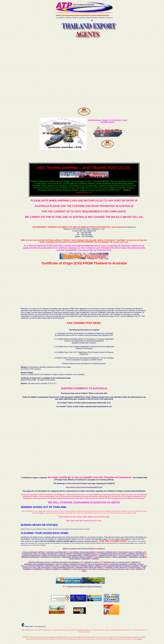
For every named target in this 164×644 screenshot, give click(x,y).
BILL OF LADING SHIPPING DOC (46, 554)
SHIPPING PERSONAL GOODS (39, 562)
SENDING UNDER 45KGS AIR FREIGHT (90, 567)
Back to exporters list (72, 549)
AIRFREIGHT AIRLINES (137, 557)
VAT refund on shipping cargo (99, 569)
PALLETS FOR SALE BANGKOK (33, 566)
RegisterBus (106, 15)
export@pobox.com (40, 626)
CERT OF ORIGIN (66, 554)
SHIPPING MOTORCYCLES (31, 555)
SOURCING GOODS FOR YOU (80, 564)
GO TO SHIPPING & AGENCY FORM (132, 555)
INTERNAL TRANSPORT (137, 554)
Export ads (94, 15)
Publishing (100, 15)
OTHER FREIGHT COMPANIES (79, 559)
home (85, 549)
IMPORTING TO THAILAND (51, 557)
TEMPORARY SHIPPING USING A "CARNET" (78, 557)
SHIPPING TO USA (136, 564)
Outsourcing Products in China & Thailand (84, 587)
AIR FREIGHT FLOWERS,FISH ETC (86, 554)
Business (88, 15)
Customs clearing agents (87, 541)
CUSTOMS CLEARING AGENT (57, 552)
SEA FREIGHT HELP (126, 552)
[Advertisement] (84, 72)
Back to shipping (97, 549)
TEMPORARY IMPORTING (30, 557)
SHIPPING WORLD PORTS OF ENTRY (113, 554)
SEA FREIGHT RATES (102, 557)
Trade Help (83, 15)
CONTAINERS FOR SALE (70, 566)
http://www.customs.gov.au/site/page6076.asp (84, 487)
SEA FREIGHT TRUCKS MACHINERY (82, 552)
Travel (63, 15)
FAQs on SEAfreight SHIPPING (34, 552)
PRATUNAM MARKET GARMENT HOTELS (82, 555)
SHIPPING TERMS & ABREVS (91, 566)
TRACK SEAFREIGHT (120, 557)
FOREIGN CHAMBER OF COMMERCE (57, 569)
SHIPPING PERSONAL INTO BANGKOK (66, 562)
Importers (77, 15)
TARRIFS (95, 559)
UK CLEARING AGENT (100, 564)
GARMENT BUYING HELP (108, 555)
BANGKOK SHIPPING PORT (107, 552)
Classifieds (59, 15)
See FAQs (140, 639)
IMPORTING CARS (52, 566)
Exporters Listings (70, 15)
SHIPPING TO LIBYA (92, 562)
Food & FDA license (79, 569)
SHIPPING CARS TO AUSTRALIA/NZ (117, 562)
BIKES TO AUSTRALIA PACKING (54, 555)
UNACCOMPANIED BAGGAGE (64, 567)
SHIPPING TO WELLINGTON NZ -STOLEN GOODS (123, 567)
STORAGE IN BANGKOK (119, 564)
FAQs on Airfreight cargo (120, 569)
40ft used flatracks (45, 567)
